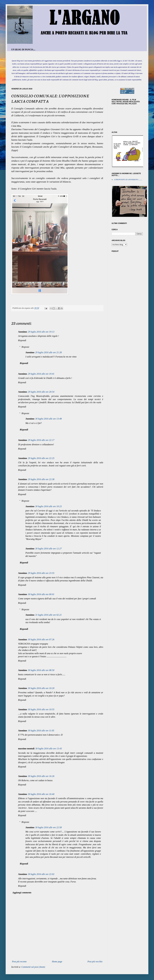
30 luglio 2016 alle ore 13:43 (49, 749)
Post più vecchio (95, 962)
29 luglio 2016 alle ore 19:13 (41, 332)
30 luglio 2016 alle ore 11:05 (41, 731)
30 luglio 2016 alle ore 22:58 (48, 827)
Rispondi (22, 340)
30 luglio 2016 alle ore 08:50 (41, 670)
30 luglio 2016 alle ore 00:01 (41, 594)
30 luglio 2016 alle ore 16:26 (41, 776)
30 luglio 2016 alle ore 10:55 (41, 709)
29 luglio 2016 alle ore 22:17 (41, 440)
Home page (57, 962)
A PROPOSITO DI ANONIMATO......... (128, 180)
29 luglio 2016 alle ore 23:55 (41, 573)
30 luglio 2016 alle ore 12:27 (48, 549)
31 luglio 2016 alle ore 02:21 (48, 615)
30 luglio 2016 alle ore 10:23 (48, 506)
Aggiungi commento (22, 893)
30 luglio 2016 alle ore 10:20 (41, 688)
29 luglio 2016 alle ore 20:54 (41, 392)
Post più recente (19, 962)
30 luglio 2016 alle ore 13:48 (48, 419)
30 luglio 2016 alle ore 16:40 (41, 794)
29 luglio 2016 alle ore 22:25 (41, 458)
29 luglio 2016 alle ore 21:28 (48, 352)
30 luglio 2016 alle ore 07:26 (41, 639)
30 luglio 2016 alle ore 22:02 (41, 874)
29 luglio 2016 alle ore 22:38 (41, 479)
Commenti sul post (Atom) (33, 967)
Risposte (25, 347)
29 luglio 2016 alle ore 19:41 (41, 374)
